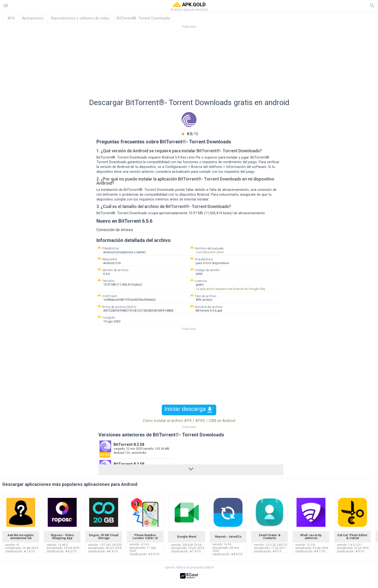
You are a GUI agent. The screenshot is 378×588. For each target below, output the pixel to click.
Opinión (170, 568)
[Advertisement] (218, 65)
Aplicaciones (33, 18)
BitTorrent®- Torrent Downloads (143, 18)
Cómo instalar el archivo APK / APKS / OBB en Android (189, 421)
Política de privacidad (190, 568)
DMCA (209, 568)
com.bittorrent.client (210, 252)
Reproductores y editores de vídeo (80, 18)
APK (11, 18)
